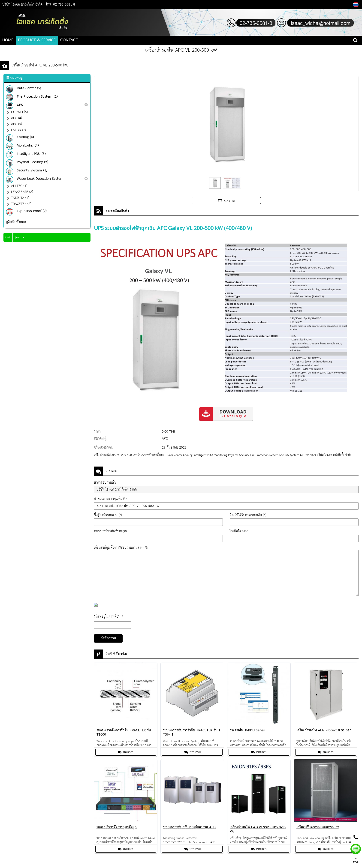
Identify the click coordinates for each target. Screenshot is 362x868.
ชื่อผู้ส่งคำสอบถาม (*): (108, 515)
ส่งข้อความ (108, 638)
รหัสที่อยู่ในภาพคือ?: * (108, 617)
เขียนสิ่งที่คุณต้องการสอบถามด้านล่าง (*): (121, 548)
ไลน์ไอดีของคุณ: (240, 531)
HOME (8, 40)
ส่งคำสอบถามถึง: (105, 483)
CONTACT (69, 40)
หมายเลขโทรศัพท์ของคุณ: (111, 531)
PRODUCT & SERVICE (37, 40)
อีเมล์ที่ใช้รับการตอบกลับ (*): (248, 515)
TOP (356, 861)
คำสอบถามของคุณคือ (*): (111, 499)
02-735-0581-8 (64, 5)
